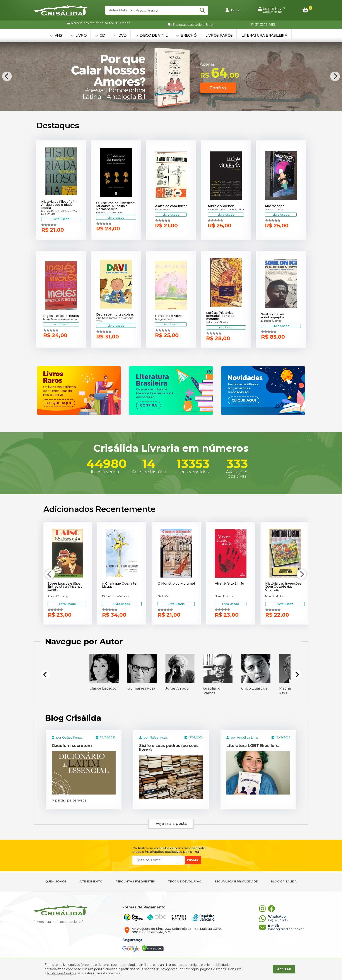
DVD (120, 35)
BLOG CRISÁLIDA (284, 881)
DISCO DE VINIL (151, 35)
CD (100, 35)
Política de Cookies (62, 973)
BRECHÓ (186, 35)
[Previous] (7, 76)
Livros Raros (219, 35)
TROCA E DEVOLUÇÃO (185, 881)
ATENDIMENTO (91, 881)
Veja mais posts (171, 824)
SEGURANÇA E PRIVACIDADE (236, 881)
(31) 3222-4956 (263, 25)
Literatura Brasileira (264, 35)
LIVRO (79, 35)
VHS (56, 35)
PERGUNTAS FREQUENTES (135, 881)
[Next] (335, 76)
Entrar (233, 10)
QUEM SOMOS (56, 881)
